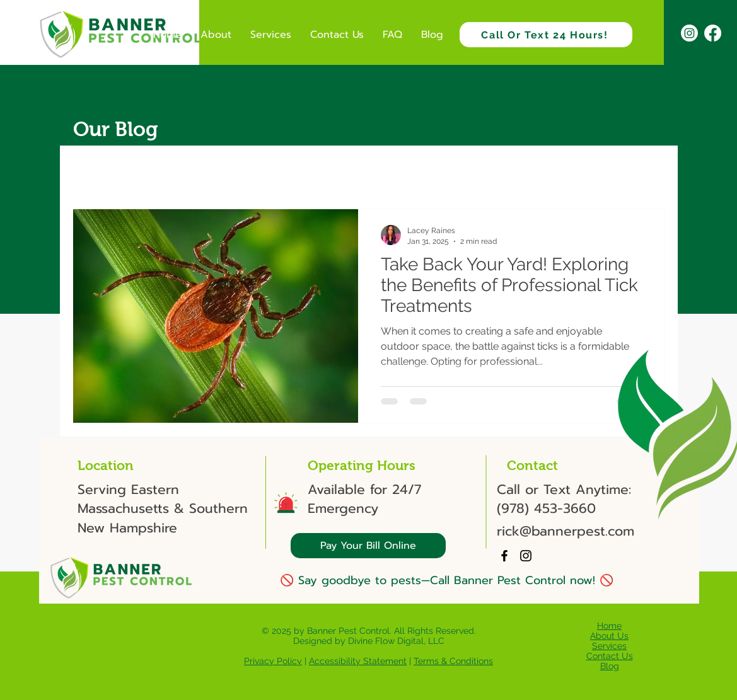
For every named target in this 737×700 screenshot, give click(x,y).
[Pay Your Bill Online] (368, 546)
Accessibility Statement (358, 661)
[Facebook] (713, 33)
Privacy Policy (273, 661)
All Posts (93, 170)
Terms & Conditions (453, 661)
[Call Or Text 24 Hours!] (546, 35)
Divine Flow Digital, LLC (396, 641)
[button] (649, 172)
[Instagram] (689, 33)
